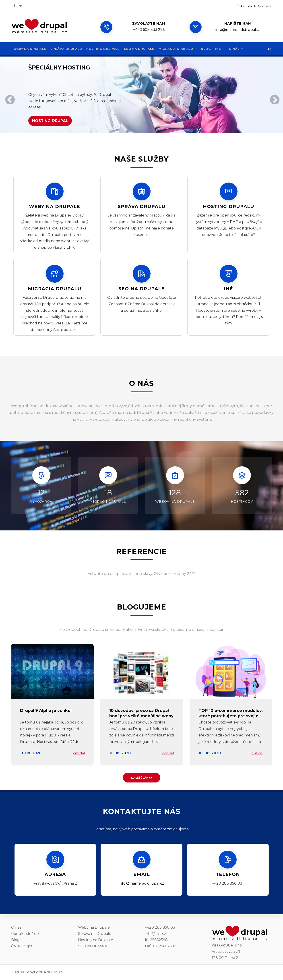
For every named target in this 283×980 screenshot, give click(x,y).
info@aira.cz (156, 934)
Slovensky (265, 6)
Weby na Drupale (30, 49)
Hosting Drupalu (105, 49)
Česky (240, 6)
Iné (225, 49)
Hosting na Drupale (96, 940)
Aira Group (53, 972)
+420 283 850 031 (161, 927)
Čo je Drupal (22, 946)
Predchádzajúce (9, 99)
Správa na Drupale (95, 934)
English (251, 6)
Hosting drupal (50, 121)
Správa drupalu (142, 206)
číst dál (79, 753)
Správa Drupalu (68, 49)
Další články (142, 778)
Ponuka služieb (25, 934)
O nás (242, 49)
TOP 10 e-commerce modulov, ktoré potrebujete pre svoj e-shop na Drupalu (231, 716)
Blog (211, 49)
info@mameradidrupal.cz (141, 883)
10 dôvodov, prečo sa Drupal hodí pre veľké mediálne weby (141, 713)
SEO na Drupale (142, 49)
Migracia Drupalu (182, 49)
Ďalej (274, 99)
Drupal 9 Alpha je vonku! (46, 711)
